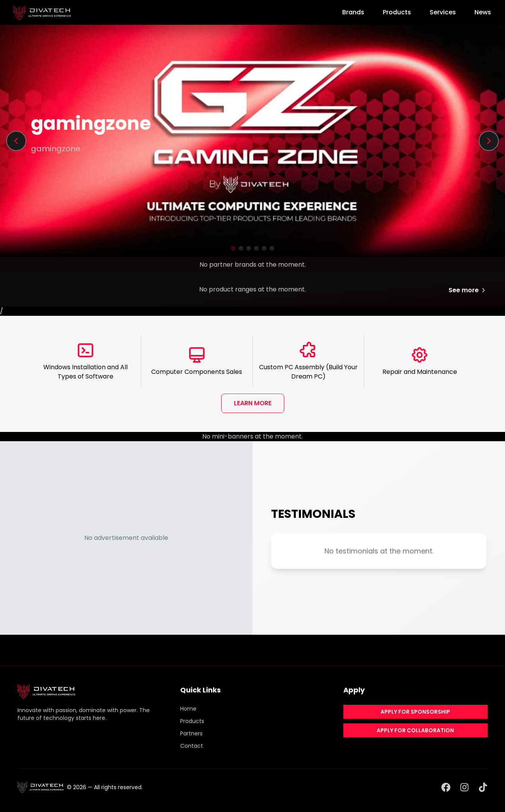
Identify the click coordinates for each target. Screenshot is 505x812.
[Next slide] (489, 141)
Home (188, 709)
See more (467, 290)
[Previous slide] (16, 141)
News (483, 12)
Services (443, 12)
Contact (192, 746)
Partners (191, 733)
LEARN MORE (253, 403)
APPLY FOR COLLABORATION (415, 730)
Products (397, 12)
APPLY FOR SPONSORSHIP (415, 712)
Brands (353, 12)
